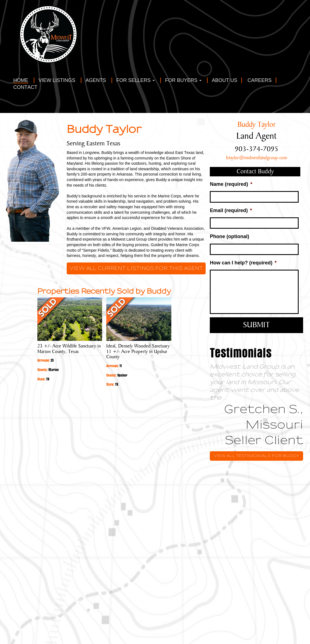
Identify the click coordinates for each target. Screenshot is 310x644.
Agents (96, 80)
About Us (224, 80)
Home (21, 80)
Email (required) (231, 210)
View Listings (57, 80)
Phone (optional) (229, 236)
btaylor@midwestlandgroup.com (257, 158)
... (225, 398)
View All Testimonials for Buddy (256, 456)
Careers (259, 80)
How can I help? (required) (243, 263)
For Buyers (183, 80)
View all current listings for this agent (136, 268)
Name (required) (231, 184)
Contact (25, 87)
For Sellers (135, 80)
